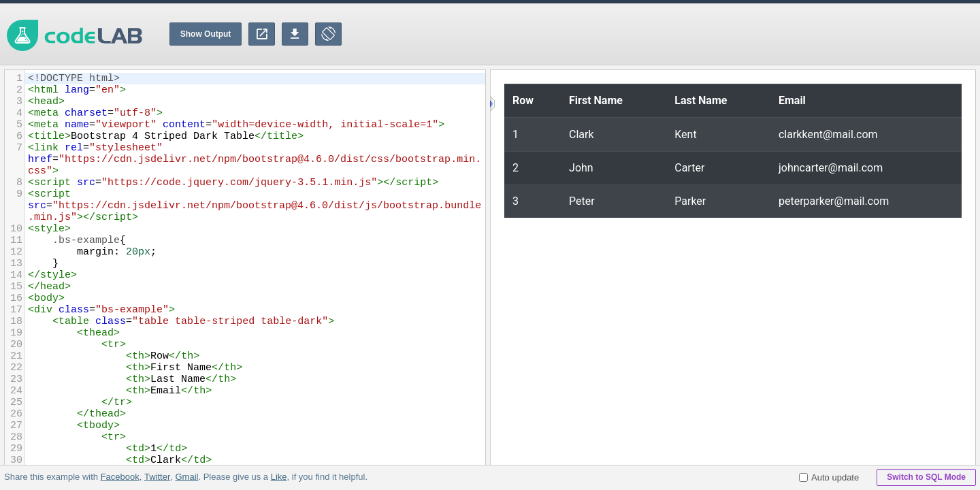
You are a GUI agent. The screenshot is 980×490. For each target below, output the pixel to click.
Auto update (829, 477)
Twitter (157, 477)
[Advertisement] (732, 34)
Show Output (206, 34)
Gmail (186, 477)
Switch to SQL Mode (926, 477)
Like (278, 477)
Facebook (120, 477)
